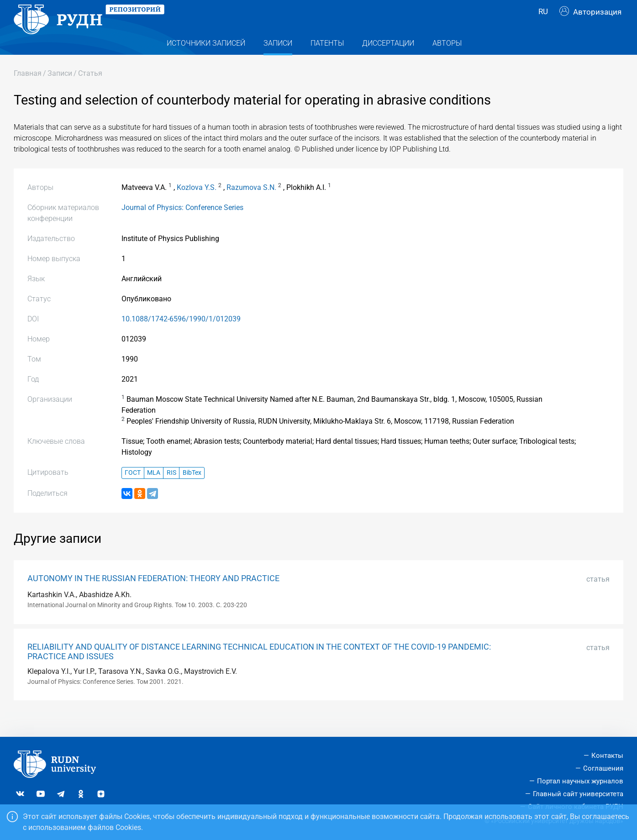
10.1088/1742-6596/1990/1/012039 (181, 337)
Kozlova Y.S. (197, 206)
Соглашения (603, 768)
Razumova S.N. (251, 206)
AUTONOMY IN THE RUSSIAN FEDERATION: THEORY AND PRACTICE (153, 597)
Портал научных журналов (580, 781)
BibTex (192, 491)
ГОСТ (133, 491)
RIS (171, 491)
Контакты (607, 756)
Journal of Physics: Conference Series (182, 226)
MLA (154, 491)
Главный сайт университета (578, 794)
